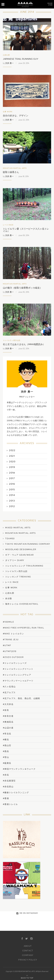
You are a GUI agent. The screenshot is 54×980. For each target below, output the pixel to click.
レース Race (8, 225)
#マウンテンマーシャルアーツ (18, 681)
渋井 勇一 (9, 63)
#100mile (8, 622)
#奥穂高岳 (8, 722)
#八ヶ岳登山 (9, 687)
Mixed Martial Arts (18, 528)
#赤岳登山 (8, 787)
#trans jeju (11, 640)
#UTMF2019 (10, 651)
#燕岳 (6, 751)
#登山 (6, 757)
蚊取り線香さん (11, 172)
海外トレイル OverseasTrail (22, 604)
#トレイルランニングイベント (18, 669)
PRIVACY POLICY (28, 960)
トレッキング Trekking (18, 577)
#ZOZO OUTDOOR (13, 657)
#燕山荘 (7, 745)
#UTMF (7, 645)
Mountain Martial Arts (15, 168)
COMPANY (28, 955)
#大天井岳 (8, 704)
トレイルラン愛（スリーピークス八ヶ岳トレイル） (26, 230)
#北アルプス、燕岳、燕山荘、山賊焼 (21, 698)
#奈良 (6, 710)
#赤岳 (6, 775)
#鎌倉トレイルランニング (16, 793)
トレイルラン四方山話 (12, 340)
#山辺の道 (8, 728)
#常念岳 (7, 734)
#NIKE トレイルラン (13, 634)
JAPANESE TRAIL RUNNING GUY (21, 59)
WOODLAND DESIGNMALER (21, 550)
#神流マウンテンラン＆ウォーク (19, 769)
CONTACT (28, 951)
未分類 (8, 599)
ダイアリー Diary (15, 560)
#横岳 (6, 740)
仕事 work (8, 112)
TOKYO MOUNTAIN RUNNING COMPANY (28, 544)
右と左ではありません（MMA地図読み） (24, 344)
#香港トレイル (10, 804)
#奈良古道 (8, 716)
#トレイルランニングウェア (17, 675)
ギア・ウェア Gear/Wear (19, 555)
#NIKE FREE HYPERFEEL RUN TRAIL (23, 628)
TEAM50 (10, 539)
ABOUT (28, 946)
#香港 (6, 798)
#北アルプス (9, 693)
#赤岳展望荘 (9, 781)
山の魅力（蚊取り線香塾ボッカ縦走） (22, 288)
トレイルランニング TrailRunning (24, 566)
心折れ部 (6, 55)
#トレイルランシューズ (15, 663)
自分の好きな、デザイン (16, 116)
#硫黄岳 (7, 763)
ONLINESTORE (50, 4)
